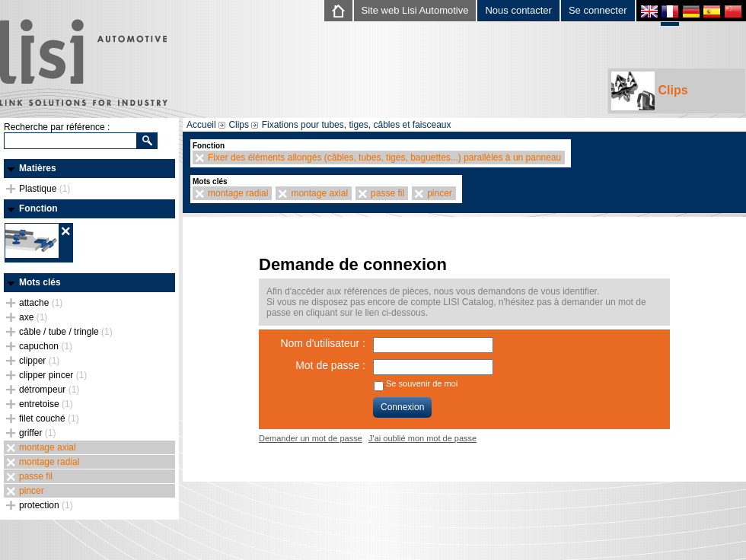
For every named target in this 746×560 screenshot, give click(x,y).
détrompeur (49, 390)
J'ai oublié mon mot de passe (422, 438)
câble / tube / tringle (66, 332)
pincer (32, 491)
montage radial (49, 462)
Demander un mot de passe (311, 438)
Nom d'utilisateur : (323, 343)
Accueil (201, 125)
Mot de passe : (330, 365)
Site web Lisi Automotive (415, 10)
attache (41, 303)
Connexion (402, 407)
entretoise (46, 404)
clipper (39, 361)
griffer (37, 433)
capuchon (46, 346)
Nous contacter (518, 10)
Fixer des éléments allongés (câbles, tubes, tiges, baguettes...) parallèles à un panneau (384, 157)
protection (46, 505)
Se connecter (598, 10)
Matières (38, 168)
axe (33, 317)
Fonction (38, 208)
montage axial (48, 447)
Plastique (45, 189)
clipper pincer (53, 375)
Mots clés (40, 282)
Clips (650, 91)
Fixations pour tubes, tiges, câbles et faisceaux (357, 125)
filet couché (49, 418)
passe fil (36, 476)
